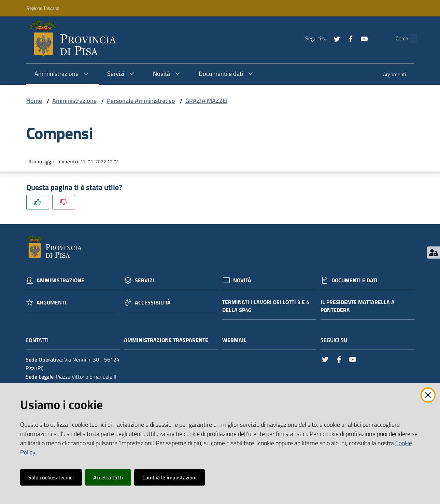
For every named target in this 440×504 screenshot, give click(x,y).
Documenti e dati (354, 280)
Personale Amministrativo (141, 101)
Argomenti (51, 303)
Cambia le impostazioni (169, 477)
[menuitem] (394, 75)
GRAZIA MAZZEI (207, 101)
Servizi (145, 280)
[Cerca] (409, 39)
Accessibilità (153, 303)
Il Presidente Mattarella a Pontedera (358, 306)
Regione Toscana (43, 8)
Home (34, 101)
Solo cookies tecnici (51, 477)
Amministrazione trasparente (169, 340)
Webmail (238, 340)
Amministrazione (74, 101)
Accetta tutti (108, 477)
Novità (242, 280)
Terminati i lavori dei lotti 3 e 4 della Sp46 (266, 306)
